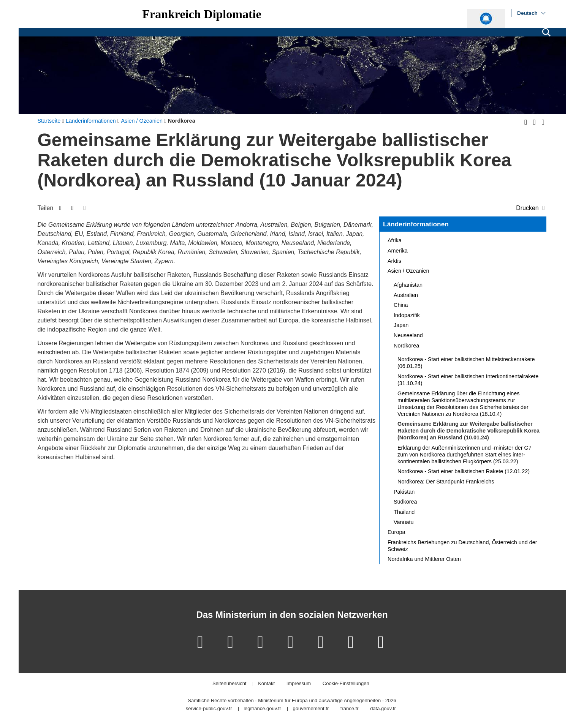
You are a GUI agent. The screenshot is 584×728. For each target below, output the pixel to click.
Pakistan (404, 492)
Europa (396, 532)
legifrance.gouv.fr (262, 709)
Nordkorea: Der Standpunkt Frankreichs (446, 482)
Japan (401, 325)
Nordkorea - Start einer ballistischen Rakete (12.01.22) (464, 471)
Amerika (398, 251)
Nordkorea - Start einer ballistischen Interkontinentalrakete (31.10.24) (468, 380)
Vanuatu (404, 522)
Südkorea (405, 502)
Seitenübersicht (229, 684)
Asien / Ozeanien (408, 271)
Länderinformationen (416, 224)
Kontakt (266, 684)
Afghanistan (408, 285)
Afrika (395, 240)
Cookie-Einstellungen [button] (346, 684)
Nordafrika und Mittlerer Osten (424, 559)
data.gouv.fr (383, 709)
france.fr (350, 709)
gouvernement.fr (311, 709)
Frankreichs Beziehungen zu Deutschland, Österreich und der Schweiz (462, 546)
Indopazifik (407, 315)
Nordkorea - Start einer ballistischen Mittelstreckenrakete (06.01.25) (466, 363)
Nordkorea (406, 346)
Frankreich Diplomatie (202, 14)
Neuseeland (408, 335)
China (401, 305)
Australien (406, 295)
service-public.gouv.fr (209, 709)
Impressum (299, 684)
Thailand (404, 512)
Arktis (394, 261)
